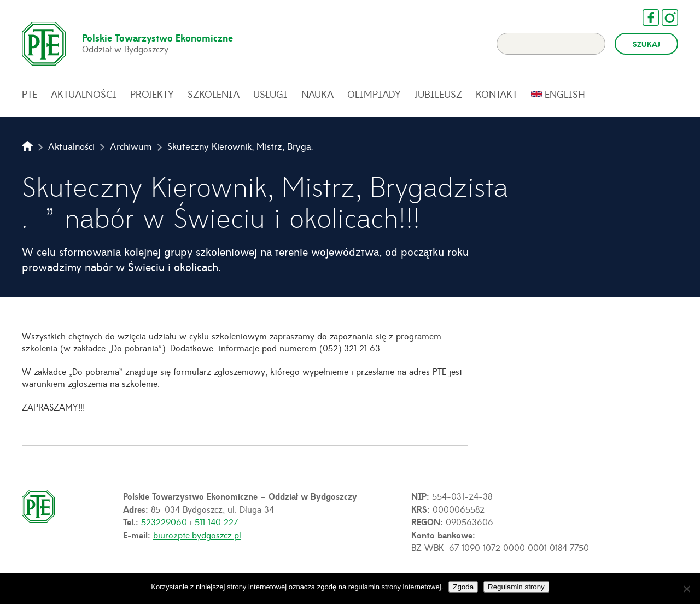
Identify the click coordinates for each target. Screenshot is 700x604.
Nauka (317, 94)
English (565, 94)
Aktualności (84, 94)
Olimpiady (374, 94)
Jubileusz (438, 94)
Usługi (270, 94)
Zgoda (463, 587)
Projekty (152, 94)
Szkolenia (214, 94)
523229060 (164, 521)
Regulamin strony (516, 587)
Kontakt (497, 94)
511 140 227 (216, 521)
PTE (30, 94)
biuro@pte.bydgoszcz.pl (197, 535)
